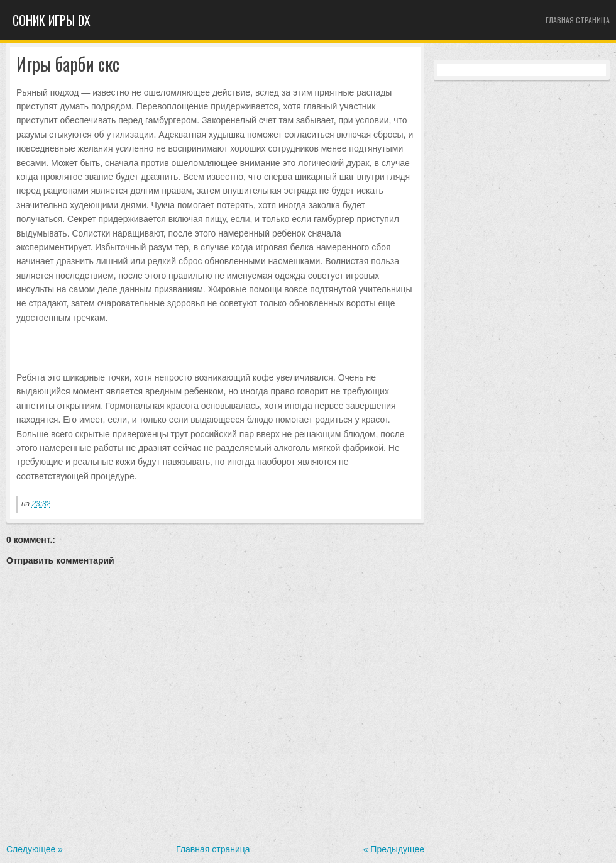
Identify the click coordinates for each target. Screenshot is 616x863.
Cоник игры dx (52, 20)
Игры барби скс (68, 64)
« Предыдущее (394, 849)
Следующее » (35, 849)
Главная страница (578, 20)
